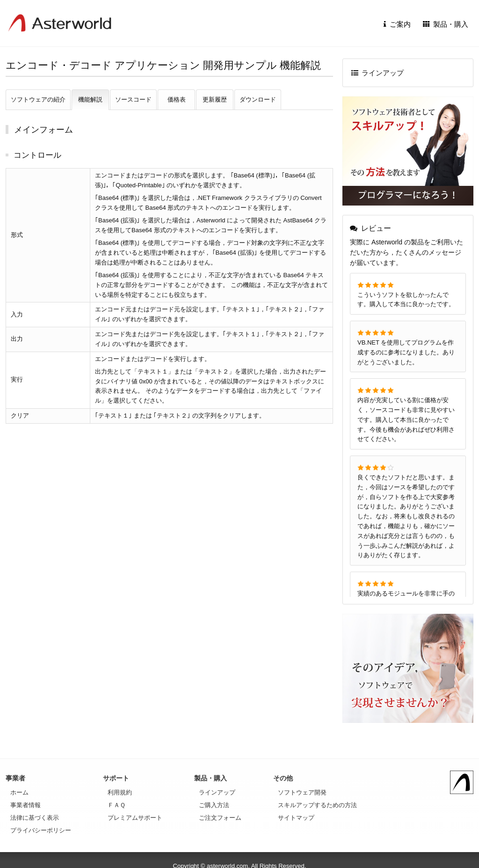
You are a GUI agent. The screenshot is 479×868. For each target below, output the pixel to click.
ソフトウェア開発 (302, 792)
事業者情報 (25, 805)
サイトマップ (296, 818)
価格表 (177, 99)
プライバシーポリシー (41, 830)
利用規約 (120, 792)
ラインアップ (378, 73)
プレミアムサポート (135, 818)
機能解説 (90, 99)
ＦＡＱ (116, 805)
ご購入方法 (214, 805)
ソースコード (133, 99)
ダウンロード (258, 99)
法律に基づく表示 (35, 818)
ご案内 (397, 24)
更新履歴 (215, 99)
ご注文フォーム (220, 818)
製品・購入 (446, 24)
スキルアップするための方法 (317, 805)
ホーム (19, 792)
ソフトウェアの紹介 (38, 99)
